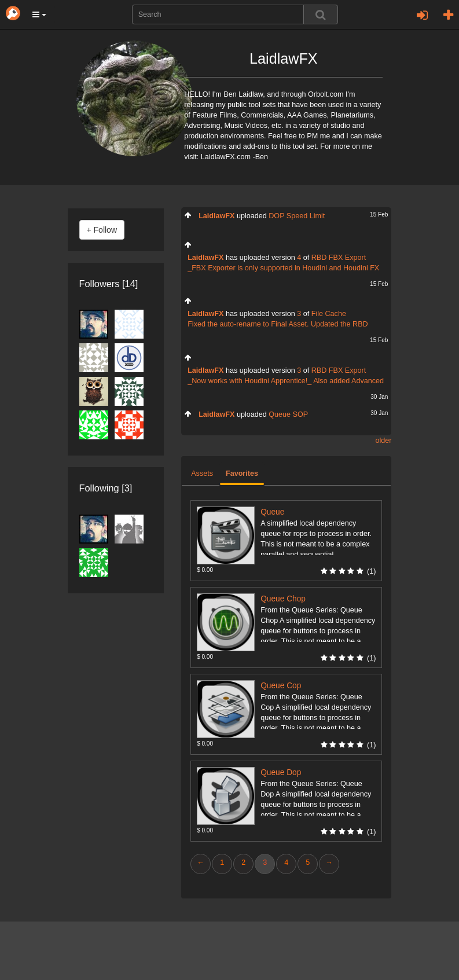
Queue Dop (281, 772)
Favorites (242, 474)
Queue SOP (288, 414)
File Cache (329, 314)
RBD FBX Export (339, 258)
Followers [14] (109, 284)
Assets (202, 474)
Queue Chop (283, 599)
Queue (272, 512)
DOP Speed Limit (297, 216)
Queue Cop (281, 686)
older (383, 441)
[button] (39, 14)
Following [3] (106, 488)
